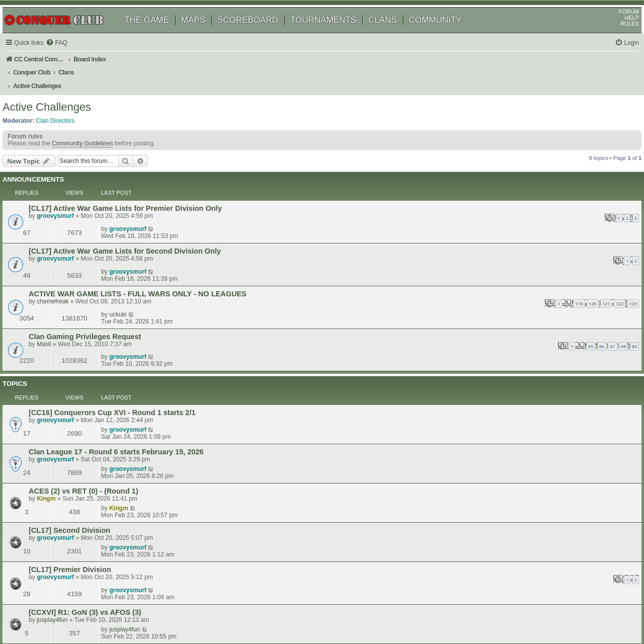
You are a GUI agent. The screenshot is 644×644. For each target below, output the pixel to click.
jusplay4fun (66, 423)
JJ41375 (62, 466)
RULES (618, 38)
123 (398, 246)
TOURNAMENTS (335, 34)
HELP (620, 32)
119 (343, 246)
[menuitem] (70, 57)
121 (371, 246)
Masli (58, 268)
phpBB (55, 611)
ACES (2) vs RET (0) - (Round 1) (98, 348)
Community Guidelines (94, 138)
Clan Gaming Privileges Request (99, 260)
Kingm (60, 356)
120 (357, 246)
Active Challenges (58, 98)
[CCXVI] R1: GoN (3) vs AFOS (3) (99, 416)
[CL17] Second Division (84, 370)
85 (355, 270)
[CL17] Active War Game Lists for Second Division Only (139, 212)
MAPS (205, 34)
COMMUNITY (447, 34)
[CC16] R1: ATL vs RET (83, 437)
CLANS (394, 34)
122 (384, 246)
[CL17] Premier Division (84, 391)
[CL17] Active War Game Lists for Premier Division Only (139, 188)
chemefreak (67, 244)
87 (377, 270)
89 (399, 270)
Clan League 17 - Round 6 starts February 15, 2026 (130, 327)
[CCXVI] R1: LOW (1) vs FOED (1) (100, 459)
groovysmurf (69, 195)
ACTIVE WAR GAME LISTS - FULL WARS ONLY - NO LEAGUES (152, 236)
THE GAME (158, 34)
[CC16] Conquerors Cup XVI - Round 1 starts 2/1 (126, 305)
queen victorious (73, 445)
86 (366, 270)
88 (388, 270)
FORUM (617, 26)
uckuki (521, 235)
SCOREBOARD (259, 34)
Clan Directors (67, 111)
